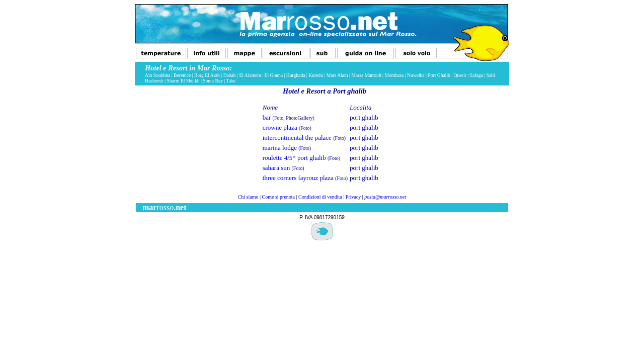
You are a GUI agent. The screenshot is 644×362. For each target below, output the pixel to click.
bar (267, 117)
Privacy (353, 197)
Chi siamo (248, 197)
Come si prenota (279, 197)
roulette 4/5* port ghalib (294, 158)
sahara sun (276, 168)
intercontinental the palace (297, 138)
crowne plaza (280, 127)
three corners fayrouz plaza (298, 178)
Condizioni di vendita (320, 197)
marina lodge (280, 148)
